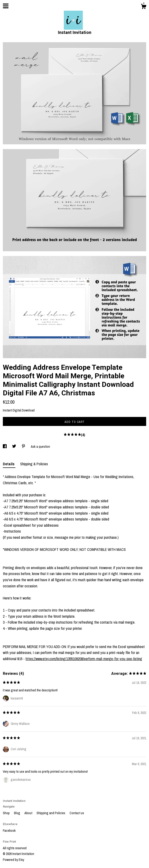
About (29, 813)
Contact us (77, 813)
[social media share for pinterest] (24, 447)
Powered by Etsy (14, 860)
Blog (17, 813)
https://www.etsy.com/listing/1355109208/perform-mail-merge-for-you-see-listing (84, 659)
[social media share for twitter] (14, 447)
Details (9, 464)
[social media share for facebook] (5, 447)
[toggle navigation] (6, 6)
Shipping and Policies (51, 813)
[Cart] (144, 7)
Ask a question (40, 447)
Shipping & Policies (34, 464)
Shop (7, 813)
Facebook (9, 831)
